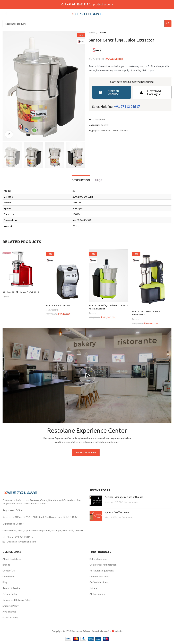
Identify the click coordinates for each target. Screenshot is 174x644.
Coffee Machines (99, 582)
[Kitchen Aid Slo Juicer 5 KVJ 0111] (22, 269)
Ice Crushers (52, 310)
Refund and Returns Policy (17, 600)
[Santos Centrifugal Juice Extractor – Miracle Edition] (108, 276)
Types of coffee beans (117, 512)
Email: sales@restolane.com (21, 542)
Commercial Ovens (100, 576)
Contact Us (9, 571)
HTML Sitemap (10, 617)
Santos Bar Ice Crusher (58, 305)
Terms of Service (11, 588)
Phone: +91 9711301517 (20, 537)
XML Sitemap (10, 612)
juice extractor (103, 130)
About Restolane (12, 559)
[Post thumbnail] (96, 501)
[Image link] (21, 492)
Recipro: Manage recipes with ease (124, 497)
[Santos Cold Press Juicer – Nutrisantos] (151, 279)
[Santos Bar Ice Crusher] (66, 276)
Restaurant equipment (102, 571)
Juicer (115, 130)
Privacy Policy (10, 594)
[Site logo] (87, 14)
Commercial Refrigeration (103, 565)
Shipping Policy (11, 606)
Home (92, 32)
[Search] (87, 24)
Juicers (102, 32)
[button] (87, 375)
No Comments (131, 502)
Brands (6, 565)
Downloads (8, 576)
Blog (5, 582)
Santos (124, 130)
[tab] (81, 180)
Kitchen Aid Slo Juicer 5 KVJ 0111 (21, 292)
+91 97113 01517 (77, 4)
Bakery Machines (99, 559)
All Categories (97, 594)
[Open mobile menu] (4, 14)
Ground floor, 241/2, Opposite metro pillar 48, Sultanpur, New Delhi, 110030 (43, 530)
